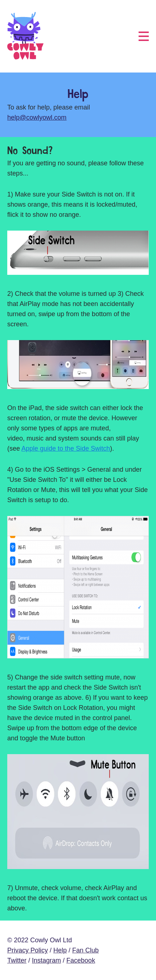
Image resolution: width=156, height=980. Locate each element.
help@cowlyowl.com (37, 117)
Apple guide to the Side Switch (66, 448)
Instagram (46, 960)
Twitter (17, 960)
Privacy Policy (28, 950)
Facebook (81, 960)
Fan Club (85, 950)
